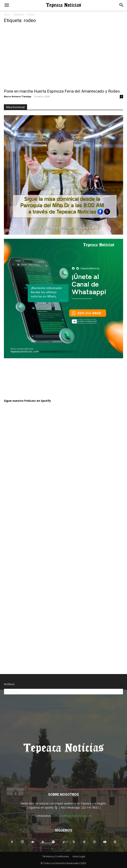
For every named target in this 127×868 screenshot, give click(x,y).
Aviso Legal (79, 856)
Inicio (7, 15)
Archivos (9, 684)
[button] (7, 5)
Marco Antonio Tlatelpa (18, 96)
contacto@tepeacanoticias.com (72, 816)
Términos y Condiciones (56, 856)
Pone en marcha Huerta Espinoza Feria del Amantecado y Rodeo (62, 91)
